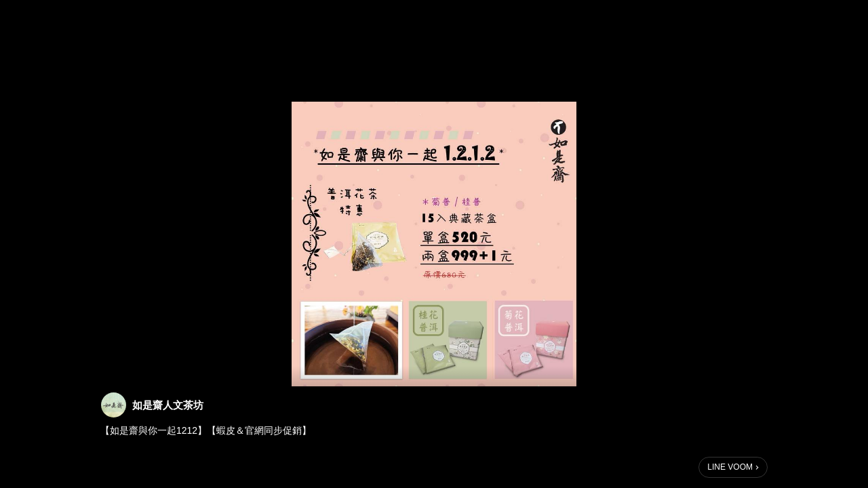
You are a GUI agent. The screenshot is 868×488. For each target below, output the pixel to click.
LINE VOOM (730, 467)
